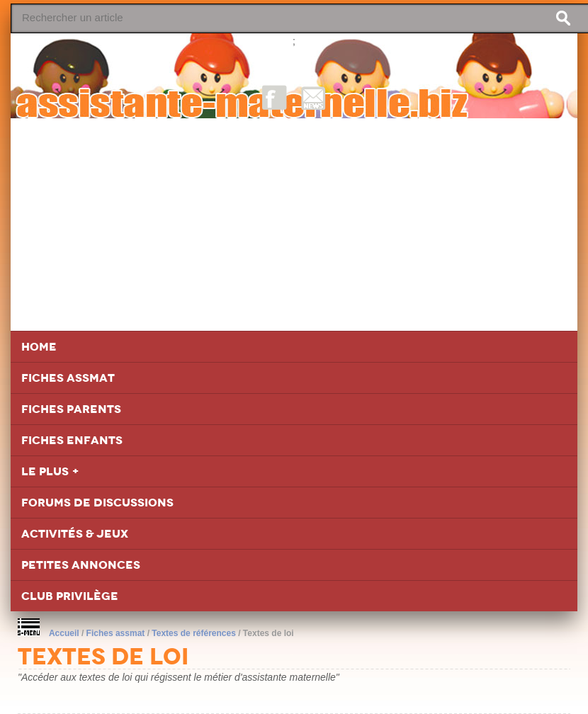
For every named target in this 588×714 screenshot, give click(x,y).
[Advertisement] (294, 225)
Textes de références (194, 633)
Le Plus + (50, 471)
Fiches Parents (71, 409)
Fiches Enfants (72, 440)
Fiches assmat (116, 633)
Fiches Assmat (68, 378)
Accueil (64, 633)
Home (39, 347)
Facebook (275, 97)
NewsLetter (313, 97)
